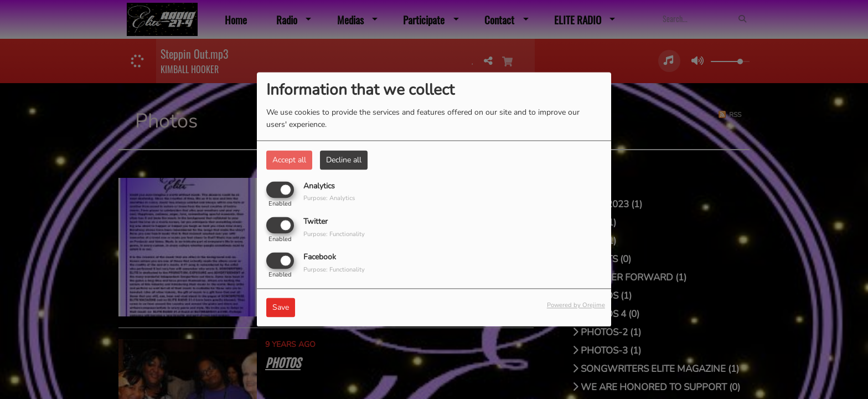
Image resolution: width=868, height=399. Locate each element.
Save (281, 308)
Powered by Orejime (576, 306)
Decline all (344, 160)
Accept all (289, 160)
